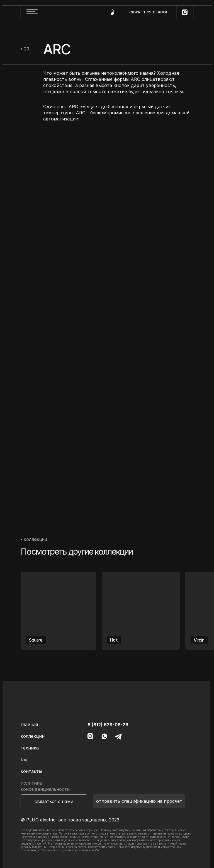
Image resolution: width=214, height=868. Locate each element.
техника (30, 748)
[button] (54, 801)
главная (29, 724)
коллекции (33, 736)
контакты (31, 771)
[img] (58, 176)
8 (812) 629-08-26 (108, 725)
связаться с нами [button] (148, 12)
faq (24, 760)
